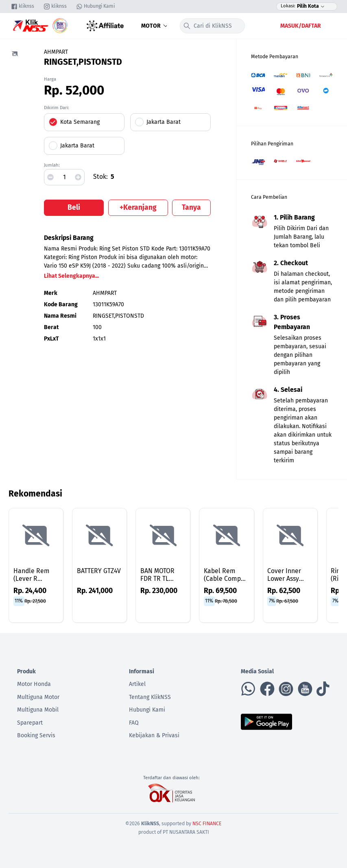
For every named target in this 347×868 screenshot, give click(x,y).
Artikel (137, 684)
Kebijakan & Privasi (154, 735)
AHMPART (56, 52)
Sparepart (30, 723)
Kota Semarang (80, 122)
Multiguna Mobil (38, 710)
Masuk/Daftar (301, 26)
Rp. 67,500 (287, 601)
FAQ (134, 723)
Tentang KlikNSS (150, 697)
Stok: (100, 177)
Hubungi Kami (147, 710)
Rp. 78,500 (226, 601)
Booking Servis (36, 735)
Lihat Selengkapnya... (71, 276)
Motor (155, 26)
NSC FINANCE (207, 824)
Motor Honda (34, 684)
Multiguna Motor (38, 697)
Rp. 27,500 (35, 601)
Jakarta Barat (164, 122)
